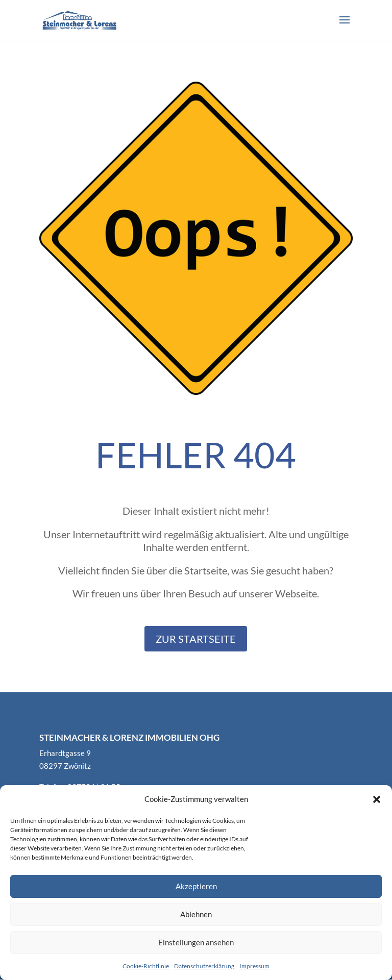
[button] (377, 799)
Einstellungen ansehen (196, 942)
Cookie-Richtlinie (146, 966)
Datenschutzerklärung (204, 966)
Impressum (254, 966)
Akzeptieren (196, 886)
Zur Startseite (196, 639)
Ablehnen (196, 914)
